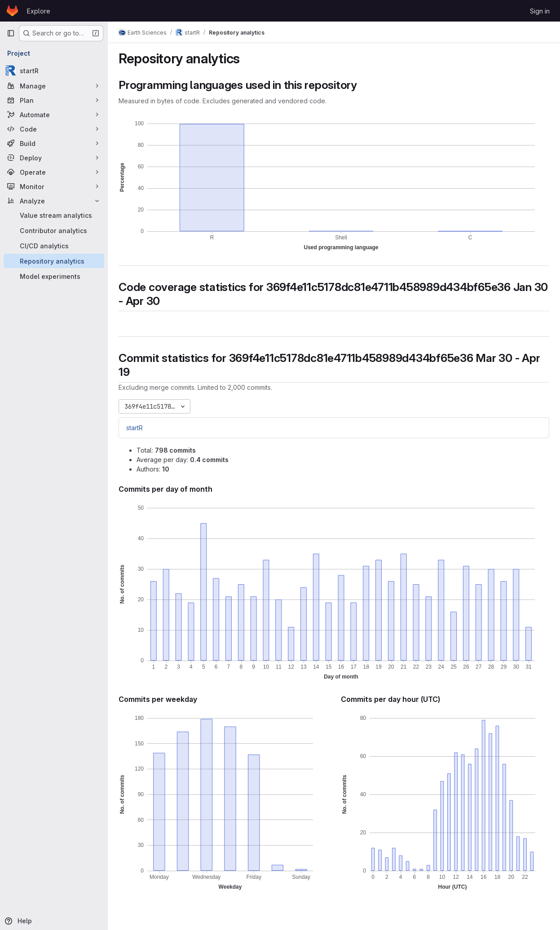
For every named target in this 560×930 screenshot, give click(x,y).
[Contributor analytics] (54, 230)
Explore (39, 11)
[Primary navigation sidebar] (11, 33)
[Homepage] (12, 11)
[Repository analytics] (54, 261)
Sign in (540, 11)
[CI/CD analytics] (54, 246)
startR (134, 428)
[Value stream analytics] (54, 215)
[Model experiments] (54, 276)
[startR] (54, 71)
